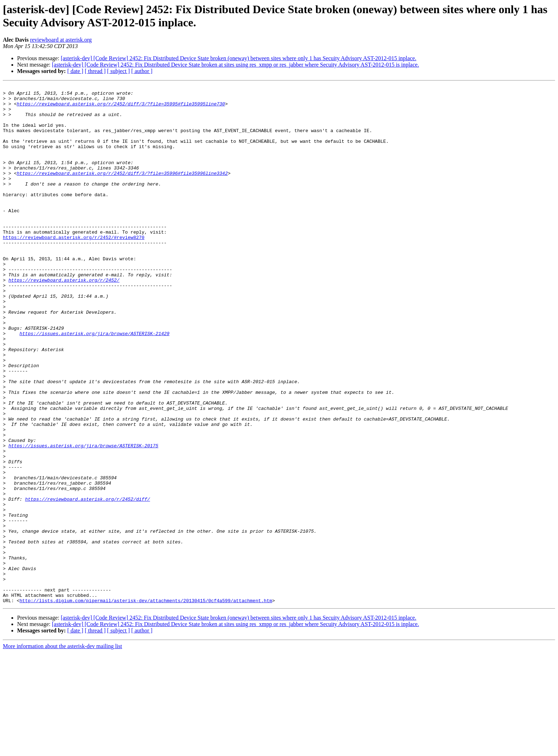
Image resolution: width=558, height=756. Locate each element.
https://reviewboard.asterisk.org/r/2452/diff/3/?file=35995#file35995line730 (121, 108)
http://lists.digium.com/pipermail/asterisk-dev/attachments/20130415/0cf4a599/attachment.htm (146, 704)
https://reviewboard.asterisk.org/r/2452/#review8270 (74, 268)
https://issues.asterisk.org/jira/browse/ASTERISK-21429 (94, 384)
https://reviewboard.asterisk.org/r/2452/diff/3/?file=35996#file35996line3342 (122, 191)
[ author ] (142, 71)
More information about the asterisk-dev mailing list (62, 750)
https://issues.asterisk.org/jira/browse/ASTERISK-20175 (83, 518)
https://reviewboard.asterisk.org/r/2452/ (64, 319)
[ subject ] (119, 71)
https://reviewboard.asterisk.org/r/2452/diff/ (87, 582)
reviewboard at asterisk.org (61, 40)
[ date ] (75, 71)
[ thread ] (95, 71)
